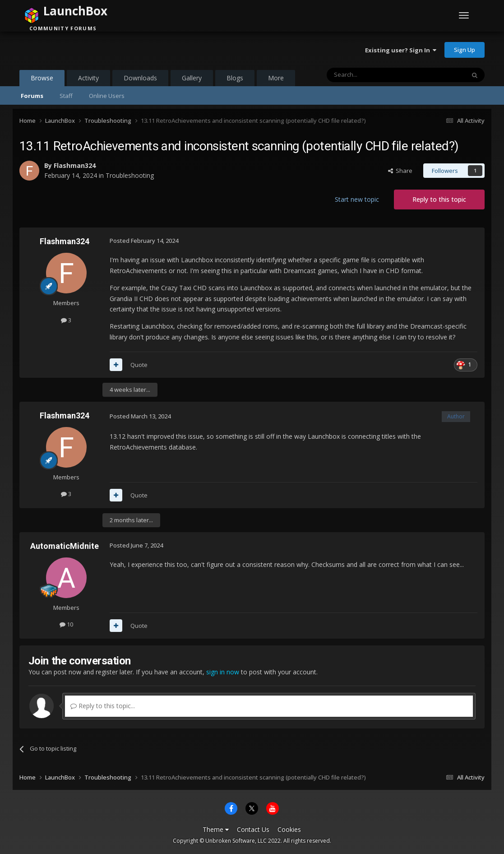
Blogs (235, 78)
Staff (66, 96)
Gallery (192, 78)
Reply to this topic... (103, 706)
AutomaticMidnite (65, 546)
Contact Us (253, 829)
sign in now (223, 672)
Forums (32, 96)
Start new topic (357, 199)
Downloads (140, 78)
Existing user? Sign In (401, 50)
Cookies (289, 829)
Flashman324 (75, 165)
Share (400, 171)
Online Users (107, 96)
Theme (216, 829)
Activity (88, 78)
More (276, 78)
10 (66, 624)
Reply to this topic (439, 199)
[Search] (374, 75)
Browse (42, 80)
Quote (139, 365)
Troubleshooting (130, 175)
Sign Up (465, 50)
